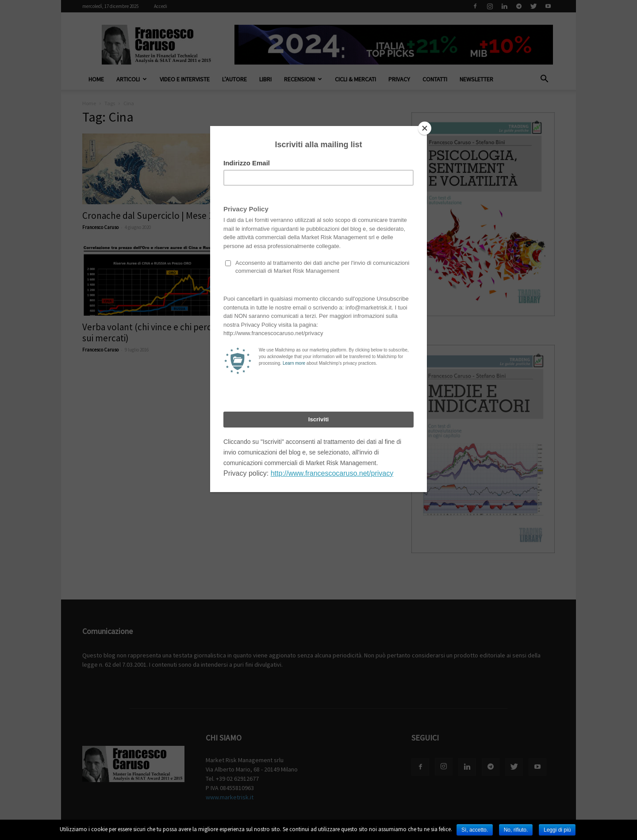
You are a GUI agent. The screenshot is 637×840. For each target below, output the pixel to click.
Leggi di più (557, 830)
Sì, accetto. (475, 830)
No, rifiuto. (516, 830)
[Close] (425, 128)
